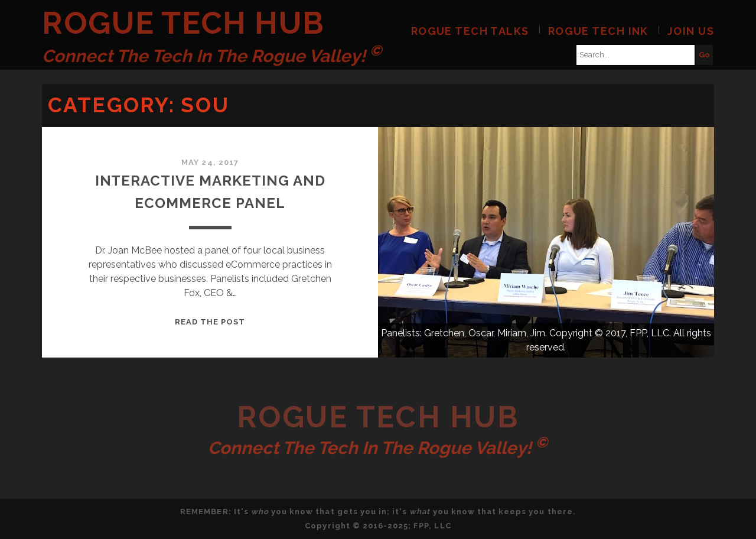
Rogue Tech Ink (598, 31)
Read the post (210, 322)
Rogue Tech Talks (470, 31)
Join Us (691, 31)
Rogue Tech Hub (183, 23)
